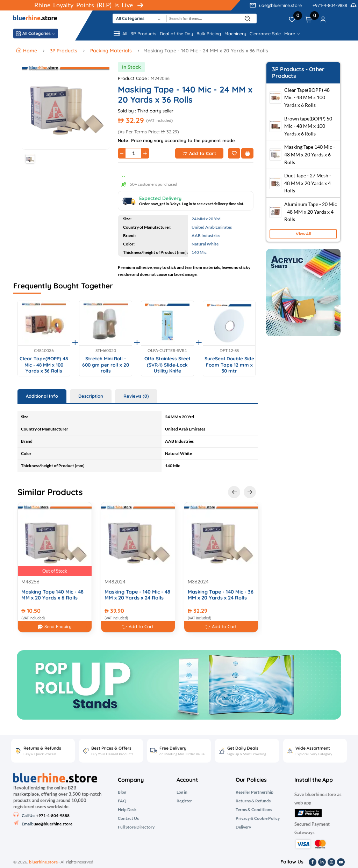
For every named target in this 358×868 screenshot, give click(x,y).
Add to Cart (199, 153)
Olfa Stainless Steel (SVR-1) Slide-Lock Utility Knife (167, 365)
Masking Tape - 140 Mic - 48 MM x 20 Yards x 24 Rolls (137, 595)
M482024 (115, 582)
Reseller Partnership (255, 792)
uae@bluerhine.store (280, 5)
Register (184, 801)
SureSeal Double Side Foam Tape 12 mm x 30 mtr (229, 365)
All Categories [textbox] (130, 18)
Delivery (243, 827)
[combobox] (140, 19)
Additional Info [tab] (42, 396)
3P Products (144, 34)
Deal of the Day (176, 34)
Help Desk (127, 810)
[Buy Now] (247, 153)
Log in (182, 792)
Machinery (235, 34)
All (120, 34)
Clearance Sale (265, 34)
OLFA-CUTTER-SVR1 (167, 351)
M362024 (198, 582)
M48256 (30, 582)
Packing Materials (111, 51)
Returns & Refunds (253, 801)
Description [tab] (91, 396)
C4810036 (44, 351)
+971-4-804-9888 (330, 5)
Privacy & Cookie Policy (258, 818)
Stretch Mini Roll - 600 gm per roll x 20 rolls (106, 365)
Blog (122, 792)
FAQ (122, 801)
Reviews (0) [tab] (136, 396)
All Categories (36, 33)
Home (27, 51)
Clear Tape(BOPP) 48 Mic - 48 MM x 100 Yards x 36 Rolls (44, 365)
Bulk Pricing (209, 34)
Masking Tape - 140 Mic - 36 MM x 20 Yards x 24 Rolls (221, 595)
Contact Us (128, 818)
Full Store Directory (136, 827)
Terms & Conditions (254, 810)
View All (303, 234)
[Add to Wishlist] (234, 153)
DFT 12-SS (229, 351)
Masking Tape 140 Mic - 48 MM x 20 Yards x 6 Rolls (52, 595)
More (292, 34)
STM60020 (106, 351)
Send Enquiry (55, 627)
